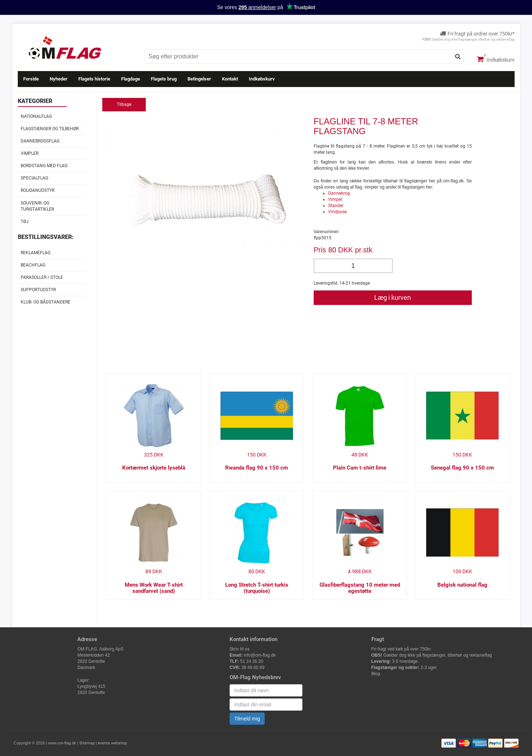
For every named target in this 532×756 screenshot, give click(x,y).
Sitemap (87, 743)
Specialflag (34, 178)
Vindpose (337, 212)
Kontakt (230, 79)
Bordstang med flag (44, 166)
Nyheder (59, 79)
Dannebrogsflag (40, 141)
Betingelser (199, 79)
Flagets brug (164, 79)
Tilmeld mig (247, 719)
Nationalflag (36, 116)
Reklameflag (36, 253)
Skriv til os (240, 649)
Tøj (25, 222)
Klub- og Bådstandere (46, 302)
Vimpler (30, 153)
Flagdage (131, 79)
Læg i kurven (393, 298)
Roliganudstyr (38, 190)
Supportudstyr (38, 290)
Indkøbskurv (496, 59)
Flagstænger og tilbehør (50, 129)
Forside (31, 79)
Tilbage (124, 104)
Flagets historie (94, 79)
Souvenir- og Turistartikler (37, 206)
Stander (336, 206)
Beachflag (33, 265)
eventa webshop (112, 743)
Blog (376, 674)
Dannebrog (339, 193)
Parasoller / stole (42, 277)
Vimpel (335, 199)
